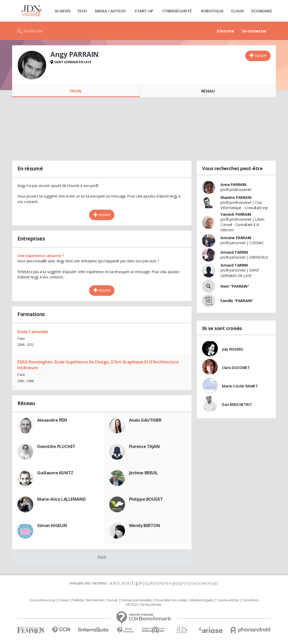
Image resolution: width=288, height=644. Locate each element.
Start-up (144, 11)
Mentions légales (202, 600)
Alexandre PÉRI (52, 420)
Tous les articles (228, 600)
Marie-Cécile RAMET (240, 386)
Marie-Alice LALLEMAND (61, 499)
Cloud (238, 11)
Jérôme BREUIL (144, 473)
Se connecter (254, 31)
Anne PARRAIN (233, 185)
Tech (82, 11)
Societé (113, 600)
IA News (63, 11)
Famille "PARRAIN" (237, 301)
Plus (102, 557)
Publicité (78, 600)
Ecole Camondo (33, 332)
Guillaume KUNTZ (55, 473)
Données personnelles (137, 600)
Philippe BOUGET (146, 499)
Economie (262, 11)
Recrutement (96, 600)
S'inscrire (225, 31)
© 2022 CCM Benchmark (144, 605)
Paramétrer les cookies (171, 600)
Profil (76, 91)
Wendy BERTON (145, 525)
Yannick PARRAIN (236, 214)
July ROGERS (232, 349)
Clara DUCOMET (236, 368)
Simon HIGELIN (52, 525)
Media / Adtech (110, 11)
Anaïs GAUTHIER (145, 420)
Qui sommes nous (42, 600)
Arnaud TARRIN (234, 252)
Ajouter (261, 55)
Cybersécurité (177, 11)
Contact (63, 600)
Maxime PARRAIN (236, 197)
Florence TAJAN (144, 446)
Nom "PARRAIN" (235, 286)
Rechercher (33, 31)
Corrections (250, 600)
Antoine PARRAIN (236, 238)
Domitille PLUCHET (56, 446)
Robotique (212, 11)
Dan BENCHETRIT (237, 404)
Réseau (208, 91)
